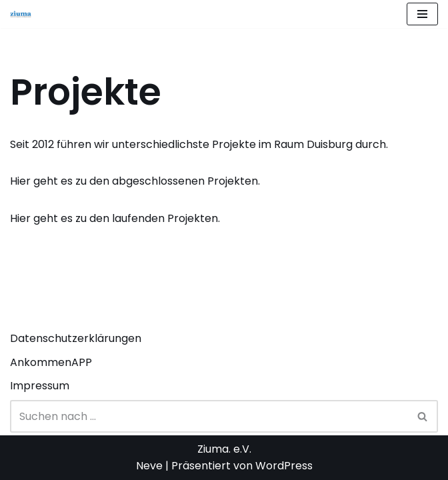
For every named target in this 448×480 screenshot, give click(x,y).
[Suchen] (209, 416)
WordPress (284, 466)
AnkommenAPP (51, 362)
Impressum (40, 386)
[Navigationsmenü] (422, 14)
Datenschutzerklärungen (76, 338)
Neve (149, 466)
